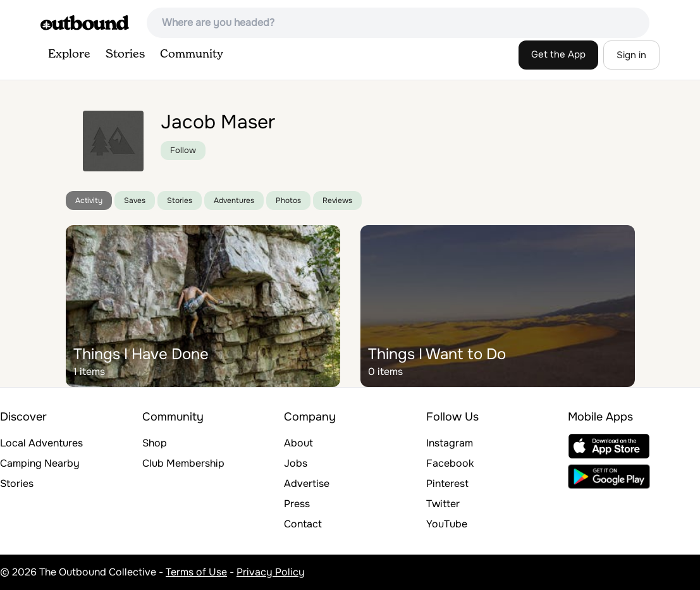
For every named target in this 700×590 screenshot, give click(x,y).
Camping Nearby (40, 463)
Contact (303, 524)
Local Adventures (41, 443)
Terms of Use (196, 572)
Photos (288, 200)
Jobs (296, 463)
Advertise (307, 483)
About (298, 443)
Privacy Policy (271, 572)
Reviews (337, 200)
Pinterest (447, 483)
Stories (125, 54)
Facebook (450, 463)
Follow (183, 150)
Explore (69, 54)
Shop (155, 443)
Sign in (631, 55)
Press (297, 504)
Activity (89, 200)
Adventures (234, 200)
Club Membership (183, 463)
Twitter (443, 504)
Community (192, 54)
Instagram (450, 443)
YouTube (447, 524)
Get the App (558, 54)
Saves (135, 200)
